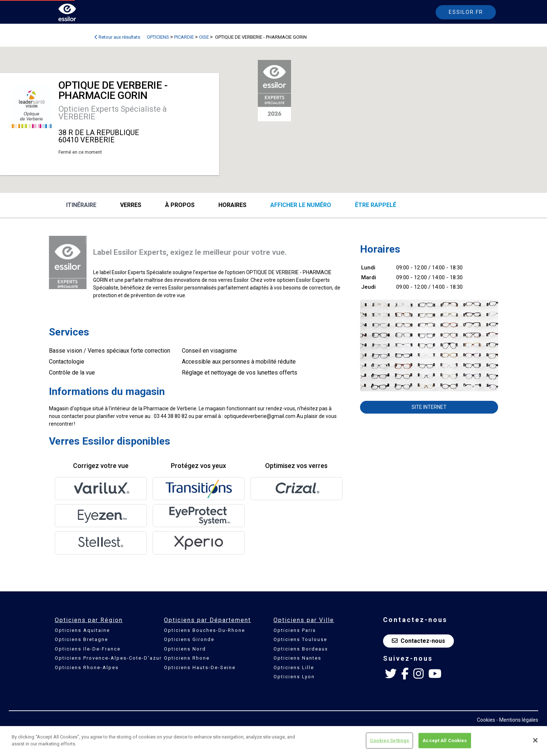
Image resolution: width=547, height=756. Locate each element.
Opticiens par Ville (304, 620)
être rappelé (376, 205)
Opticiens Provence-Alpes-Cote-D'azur (108, 658)
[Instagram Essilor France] (418, 674)
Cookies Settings (389, 740)
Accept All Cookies (445, 740)
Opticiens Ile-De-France (88, 649)
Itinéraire (81, 205)
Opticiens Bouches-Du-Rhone (204, 630)
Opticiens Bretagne (81, 639)
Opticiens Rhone (187, 658)
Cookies (486, 720)
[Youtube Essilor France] (435, 674)
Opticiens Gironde (189, 639)
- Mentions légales (517, 720)
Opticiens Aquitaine (82, 630)
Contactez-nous (418, 641)
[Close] (535, 740)
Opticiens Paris (295, 630)
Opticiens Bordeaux (301, 649)
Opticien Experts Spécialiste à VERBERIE (113, 113)
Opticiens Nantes (297, 658)
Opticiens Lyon (294, 677)
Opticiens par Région (89, 620)
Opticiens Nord (185, 649)
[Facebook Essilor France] (405, 674)
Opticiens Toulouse (300, 639)
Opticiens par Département (207, 620)
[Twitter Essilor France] (391, 674)
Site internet (429, 407)
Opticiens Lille (294, 667)
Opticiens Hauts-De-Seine (200, 667)
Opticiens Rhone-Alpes (87, 667)
